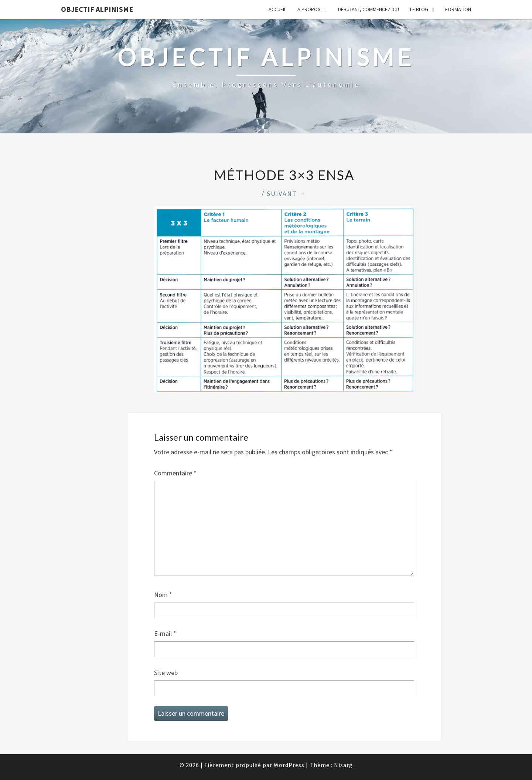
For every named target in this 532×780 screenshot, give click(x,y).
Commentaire (175, 473)
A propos (309, 9)
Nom (163, 595)
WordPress (289, 765)
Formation (458, 9)
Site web (166, 673)
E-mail (165, 633)
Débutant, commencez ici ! (369, 9)
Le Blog (419, 9)
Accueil (277, 9)
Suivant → (287, 194)
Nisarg (343, 765)
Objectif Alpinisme (97, 9)
